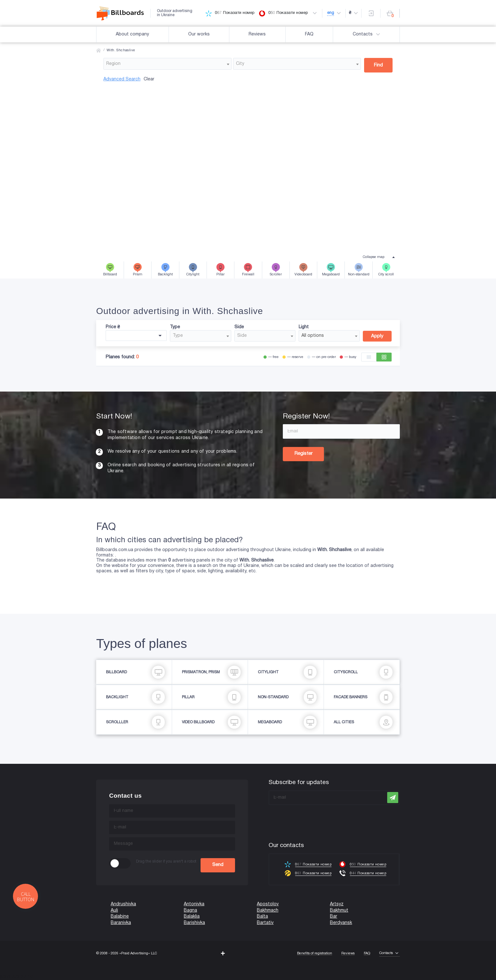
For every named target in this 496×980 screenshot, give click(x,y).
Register (304, 454)
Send (218, 865)
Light (304, 327)
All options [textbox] (313, 336)
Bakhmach (268, 911)
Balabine (120, 917)
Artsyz (337, 904)
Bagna (190, 911)
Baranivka (121, 923)
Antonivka (194, 904)
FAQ (309, 34)
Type (175, 327)
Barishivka (194, 923)
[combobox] (167, 64)
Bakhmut (339, 911)
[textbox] (167, 64)
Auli (114, 911)
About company (132, 34)
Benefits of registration (315, 953)
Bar (334, 917)
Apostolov (268, 904)
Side (239, 327)
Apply (377, 336)
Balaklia (192, 917)
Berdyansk (341, 923)
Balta (262, 917)
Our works (199, 34)
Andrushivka (123, 904)
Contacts (367, 35)
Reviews (257, 34)
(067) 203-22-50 (16, 977)
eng (331, 13)
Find (378, 65)
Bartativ (265, 923)
